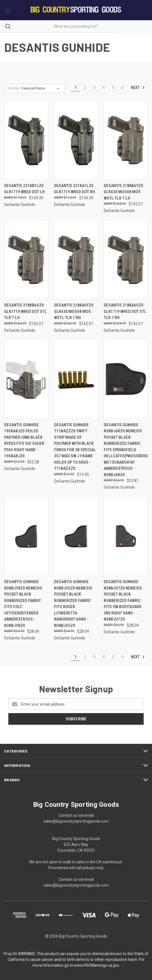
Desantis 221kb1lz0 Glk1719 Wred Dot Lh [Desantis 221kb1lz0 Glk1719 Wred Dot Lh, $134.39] (24, 189)
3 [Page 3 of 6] (94, 88)
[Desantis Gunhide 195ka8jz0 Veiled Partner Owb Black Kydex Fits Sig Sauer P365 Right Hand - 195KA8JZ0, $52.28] (26, 379)
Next (138, 88)
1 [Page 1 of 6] (75, 88)
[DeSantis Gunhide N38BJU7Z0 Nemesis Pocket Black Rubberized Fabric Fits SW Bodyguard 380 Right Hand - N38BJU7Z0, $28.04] (126, 536)
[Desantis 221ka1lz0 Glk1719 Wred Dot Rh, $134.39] (76, 140)
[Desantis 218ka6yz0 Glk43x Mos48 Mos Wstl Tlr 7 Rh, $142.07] (76, 260)
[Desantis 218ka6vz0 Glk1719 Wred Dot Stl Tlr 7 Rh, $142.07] (126, 260)
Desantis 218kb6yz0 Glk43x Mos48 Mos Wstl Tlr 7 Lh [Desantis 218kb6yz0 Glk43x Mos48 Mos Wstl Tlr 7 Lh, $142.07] (123, 192)
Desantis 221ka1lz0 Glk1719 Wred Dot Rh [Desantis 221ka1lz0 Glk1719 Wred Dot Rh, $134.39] (74, 189)
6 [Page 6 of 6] (123, 88)
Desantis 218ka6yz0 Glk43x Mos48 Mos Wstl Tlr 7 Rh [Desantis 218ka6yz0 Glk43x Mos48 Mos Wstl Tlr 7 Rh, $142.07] (74, 311)
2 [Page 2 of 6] (85, 88)
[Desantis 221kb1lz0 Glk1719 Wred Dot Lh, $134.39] (26, 140)
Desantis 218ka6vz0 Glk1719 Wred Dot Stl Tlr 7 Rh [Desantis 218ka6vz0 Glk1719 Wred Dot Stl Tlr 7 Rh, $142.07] (125, 311)
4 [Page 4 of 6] (104, 88)
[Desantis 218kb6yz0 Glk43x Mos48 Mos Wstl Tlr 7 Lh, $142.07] (126, 140)
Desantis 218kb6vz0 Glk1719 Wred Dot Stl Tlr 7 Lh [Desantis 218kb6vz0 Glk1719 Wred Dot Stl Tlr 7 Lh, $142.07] (26, 311)
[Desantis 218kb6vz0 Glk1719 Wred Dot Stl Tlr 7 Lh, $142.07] (26, 260)
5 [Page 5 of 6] (113, 88)
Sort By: (14, 88)
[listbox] (41, 88)
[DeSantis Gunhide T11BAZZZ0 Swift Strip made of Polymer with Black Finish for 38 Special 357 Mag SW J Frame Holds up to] (76, 379)
